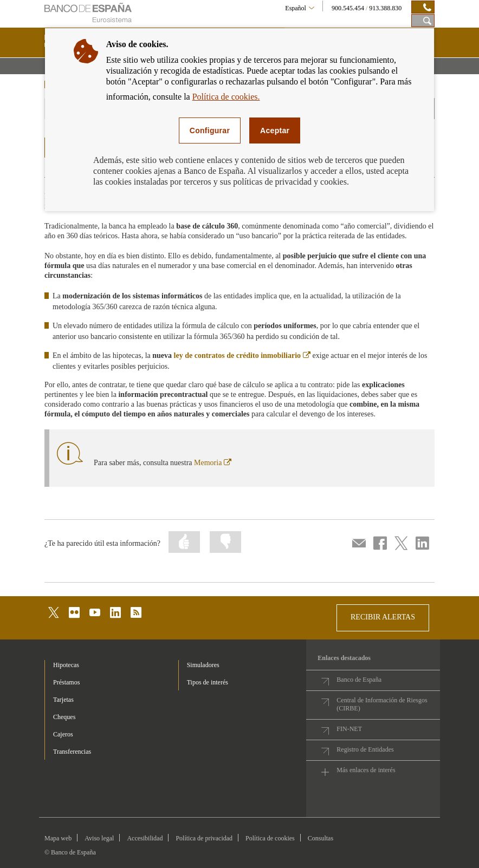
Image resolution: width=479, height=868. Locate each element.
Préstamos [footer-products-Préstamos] (66, 682)
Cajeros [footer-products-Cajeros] (63, 734)
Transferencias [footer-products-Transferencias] (72, 752)
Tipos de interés (208, 682)
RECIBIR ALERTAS (383, 617)
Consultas (321, 838)
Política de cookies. (226, 97)
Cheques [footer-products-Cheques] (64, 717)
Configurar (210, 130)
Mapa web (58, 838)
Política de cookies (270, 838)
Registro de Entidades (365, 749)
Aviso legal (99, 838)
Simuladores (203, 665)
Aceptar (275, 130)
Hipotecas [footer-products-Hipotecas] (66, 665)
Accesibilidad (145, 838)
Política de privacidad (204, 838)
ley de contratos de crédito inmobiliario (242, 355)
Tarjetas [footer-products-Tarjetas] (63, 700)
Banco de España (359, 680)
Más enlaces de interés (366, 770)
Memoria (213, 463)
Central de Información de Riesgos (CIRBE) (382, 704)
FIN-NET (349, 729)
